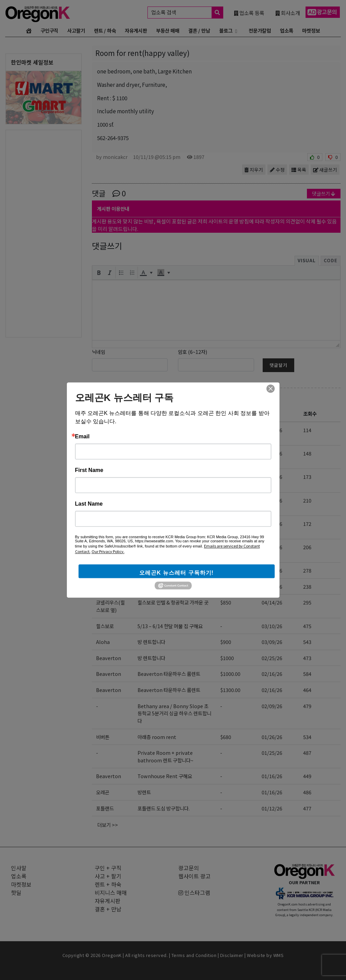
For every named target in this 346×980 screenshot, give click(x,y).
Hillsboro (107, 453)
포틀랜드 (105, 808)
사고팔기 (76, 30)
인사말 (19, 868)
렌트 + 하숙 (116, 398)
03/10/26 (272, 626)
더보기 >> (108, 825)
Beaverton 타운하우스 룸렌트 (169, 674)
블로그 (226, 30)
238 (307, 586)
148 (307, 453)
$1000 (227, 430)
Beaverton (109, 658)
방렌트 (144, 792)
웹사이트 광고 (194, 876)
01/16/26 (272, 776)
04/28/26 (272, 500)
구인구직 (49, 30)
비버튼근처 (107, 430)
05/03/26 (272, 477)
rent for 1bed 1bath (160, 477)
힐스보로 (105, 626)
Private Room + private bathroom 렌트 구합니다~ (165, 756)
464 (307, 690)
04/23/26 (272, 547)
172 (307, 524)
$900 (226, 642)
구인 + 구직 (108, 868)
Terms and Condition (194, 955)
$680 (226, 737)
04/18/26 (272, 570)
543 (307, 642)
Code (331, 260)
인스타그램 (194, 892)
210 (307, 500)
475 (307, 626)
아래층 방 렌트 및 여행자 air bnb (171, 586)
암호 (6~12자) (193, 352)
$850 (226, 477)
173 (307, 477)
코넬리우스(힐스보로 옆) (110, 606)
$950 (226, 524)
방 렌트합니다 (151, 642)
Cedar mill (108, 570)
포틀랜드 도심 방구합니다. (164, 808)
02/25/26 (272, 658)
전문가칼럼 (260, 30)
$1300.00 (230, 690)
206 (307, 547)
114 (307, 430)
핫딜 (16, 892)
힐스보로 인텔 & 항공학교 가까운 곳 (173, 602)
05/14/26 (272, 430)
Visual (307, 260)
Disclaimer (232, 955)
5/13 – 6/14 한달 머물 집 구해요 (170, 626)
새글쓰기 (325, 170)
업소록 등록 (249, 13)
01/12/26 (272, 808)
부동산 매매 (168, 30)
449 (307, 776)
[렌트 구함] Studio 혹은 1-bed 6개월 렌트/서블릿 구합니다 (174, 457)
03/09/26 (272, 642)
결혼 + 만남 (108, 909)
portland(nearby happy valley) (116, 480)
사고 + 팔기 (108, 876)
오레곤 (103, 792)
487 (307, 753)
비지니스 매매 (111, 892)
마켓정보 (311, 30)
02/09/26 (272, 706)
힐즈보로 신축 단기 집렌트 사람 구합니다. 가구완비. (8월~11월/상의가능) (175, 551)
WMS (279, 955)
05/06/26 (272, 453)
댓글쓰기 (324, 193)
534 (307, 737)
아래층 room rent (157, 737)
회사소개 (288, 13)
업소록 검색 (187, 13)
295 (307, 602)
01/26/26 (272, 737)
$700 (226, 586)
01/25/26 (272, 753)
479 (307, 706)
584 (307, 674)
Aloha (103, 642)
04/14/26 (272, 602)
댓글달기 (278, 365)
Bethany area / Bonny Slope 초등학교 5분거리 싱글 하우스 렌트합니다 (174, 713)
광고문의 (189, 868)
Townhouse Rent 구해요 (165, 776)
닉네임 (99, 352)
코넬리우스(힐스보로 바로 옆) (111, 504)
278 (307, 570)
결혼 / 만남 (199, 30)
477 (307, 808)
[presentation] (99, 273)
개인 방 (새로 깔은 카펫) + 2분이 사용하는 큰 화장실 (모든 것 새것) (173, 504)
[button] (99, 273)
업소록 (287, 30)
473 (307, 658)
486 (307, 792)
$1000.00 (230, 674)
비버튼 (103, 586)
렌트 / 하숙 (105, 30)
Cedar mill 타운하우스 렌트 (166, 570)
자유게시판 (136, 30)
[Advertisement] (44, 233)
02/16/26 (272, 674)
